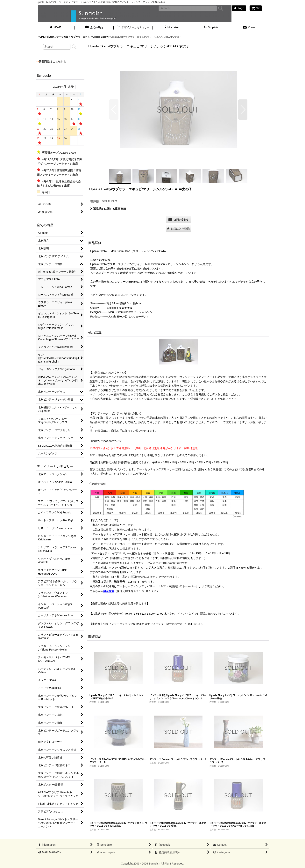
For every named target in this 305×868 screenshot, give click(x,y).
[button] (114, 110)
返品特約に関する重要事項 (108, 209)
